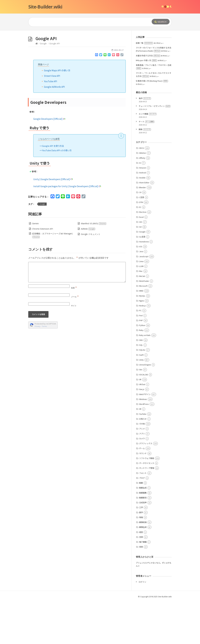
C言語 (142, 240)
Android (143, 216)
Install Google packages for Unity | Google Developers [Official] (67, 229)
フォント (143, 516)
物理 (141, 560)
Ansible (142, 221)
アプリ (142, 477)
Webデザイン (145, 437)
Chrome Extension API (43, 272)
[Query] (86, 22)
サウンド (143, 496)
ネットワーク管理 (147, 511)
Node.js (142, 349)
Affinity (142, 201)
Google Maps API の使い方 (57, 113)
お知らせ (143, 462)
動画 (141, 526)
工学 (141, 550)
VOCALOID (144, 418)
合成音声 (143, 546)
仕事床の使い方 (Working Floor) (152, 124)
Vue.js (142, 432)
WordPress (144, 447)
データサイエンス (147, 506)
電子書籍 (143, 585)
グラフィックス (146, 487)
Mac (141, 314)
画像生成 (143, 570)
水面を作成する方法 (148, 99)
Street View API (52, 119)
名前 (74, 331)
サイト (74, 349)
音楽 (141, 590)
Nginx (142, 344)
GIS (141, 265)
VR (140, 423)
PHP (141, 363)
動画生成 (143, 531)
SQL (141, 388)
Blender (143, 231)
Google (43, 87)
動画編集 (143, 536)
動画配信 (143, 541)
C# (140, 235)
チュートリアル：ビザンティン (155, 149)
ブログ (142, 521)
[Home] (37, 87)
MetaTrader (144, 324)
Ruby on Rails (145, 378)
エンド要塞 (148, 157)
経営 (141, 575)
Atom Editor (144, 226)
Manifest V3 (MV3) (94, 267)
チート (147, 165)
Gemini (35, 267)
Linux (141, 304)
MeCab (142, 319)
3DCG (142, 191)
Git (140, 270)
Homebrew (144, 285)
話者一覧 (144, 86)
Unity (141, 403)
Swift (141, 398)
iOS (141, 290)
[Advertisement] (100, 52)
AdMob (88, 272)
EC (140, 250)
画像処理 (143, 565)
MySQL (142, 339)
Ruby (141, 373)
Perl (141, 359)
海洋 (145, 141)
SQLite (142, 393)
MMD (141, 334)
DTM (141, 245)
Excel (141, 260)
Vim (141, 413)
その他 (142, 467)
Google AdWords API (54, 130)
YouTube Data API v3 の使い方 (57, 193)
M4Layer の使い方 (146, 103)
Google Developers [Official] (49, 162)
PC (140, 354)
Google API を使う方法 (53, 189)
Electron (143, 255)
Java (141, 294)
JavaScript (144, 300)
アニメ (142, 472)
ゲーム (142, 491)
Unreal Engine (145, 408)
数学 (141, 556)
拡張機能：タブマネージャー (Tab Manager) (52, 278)
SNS (141, 383)
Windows (143, 442)
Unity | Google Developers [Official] (53, 222)
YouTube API (51, 124)
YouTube (143, 457)
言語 (141, 580)
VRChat (142, 427)
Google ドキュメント (91, 277)
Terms (44, 369)
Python (142, 368)
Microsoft (143, 329)
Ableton (143, 196)
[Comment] (77, 315)
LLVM (141, 309)
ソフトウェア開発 (147, 501)
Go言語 (142, 280)
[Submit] (161, 22)
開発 (145, 172)
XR (140, 452)
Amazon (143, 211)
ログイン (142, 625)
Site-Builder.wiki (45, 7)
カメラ (142, 482)
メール (75, 340)
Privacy (37, 369)
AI (140, 206)
